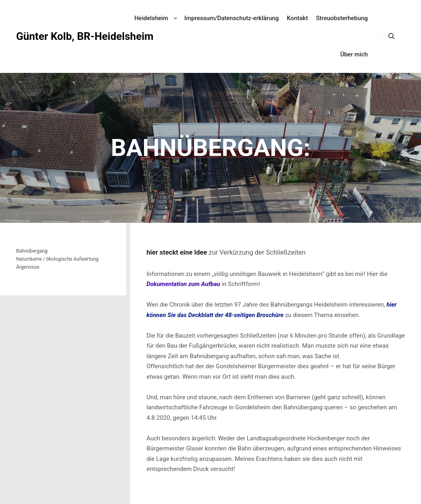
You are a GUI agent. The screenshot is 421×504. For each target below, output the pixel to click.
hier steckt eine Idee (177, 252)
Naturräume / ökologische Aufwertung (57, 259)
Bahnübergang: (32, 251)
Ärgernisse (28, 267)
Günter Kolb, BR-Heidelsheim (56, 36)
